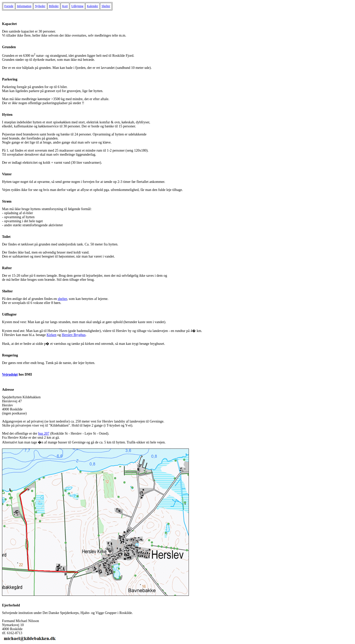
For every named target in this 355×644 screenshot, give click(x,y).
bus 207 (44, 433)
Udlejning (77, 6)
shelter (62, 299)
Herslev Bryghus (74, 335)
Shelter (106, 6)
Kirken (52, 335)
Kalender (92, 6)
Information (24, 6)
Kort (65, 6)
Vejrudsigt (10, 374)
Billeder (54, 6)
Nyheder (40, 6)
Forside (9, 6)
